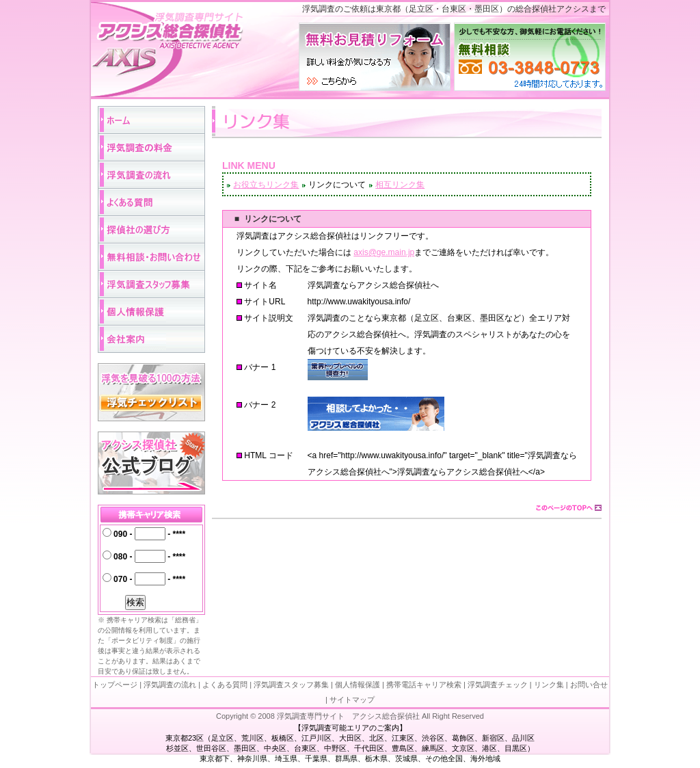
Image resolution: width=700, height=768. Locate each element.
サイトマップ (352, 700)
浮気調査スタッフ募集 (290, 685)
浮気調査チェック (498, 685)
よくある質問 (225, 685)
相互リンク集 (400, 185)
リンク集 (549, 685)
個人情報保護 (358, 685)
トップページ (115, 685)
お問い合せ (589, 685)
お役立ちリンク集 (266, 185)
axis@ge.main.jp (384, 252)
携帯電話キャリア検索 (424, 685)
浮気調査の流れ (170, 685)
